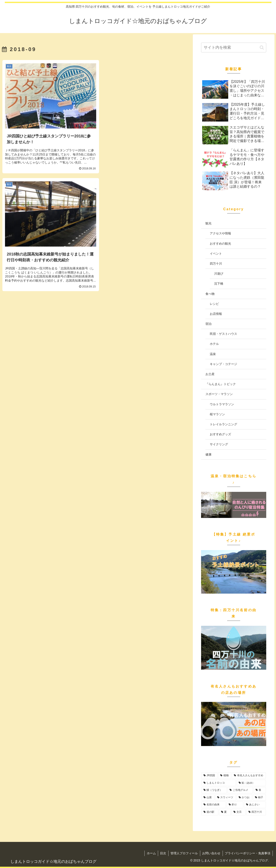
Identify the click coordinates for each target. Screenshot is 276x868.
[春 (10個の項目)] (260, 790)
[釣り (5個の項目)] (235, 805)
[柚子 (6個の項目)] (259, 798)
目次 (162, 853)
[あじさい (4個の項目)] (255, 805)
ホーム (150, 853)
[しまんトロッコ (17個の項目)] (219, 783)
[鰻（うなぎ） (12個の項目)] (214, 790)
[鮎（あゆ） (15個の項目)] (251, 783)
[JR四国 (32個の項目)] (210, 776)
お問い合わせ (211, 853)
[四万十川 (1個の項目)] (256, 812)
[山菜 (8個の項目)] (208, 798)
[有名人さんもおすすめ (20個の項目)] (249, 776)
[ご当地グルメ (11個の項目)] (240, 790)
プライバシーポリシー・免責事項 (248, 853)
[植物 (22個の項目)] (225, 776)
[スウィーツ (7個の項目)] (226, 798)
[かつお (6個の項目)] (244, 798)
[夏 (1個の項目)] (225, 812)
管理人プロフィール (184, 853)
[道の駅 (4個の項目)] (210, 812)
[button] (262, 48)
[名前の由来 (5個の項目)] (214, 805)
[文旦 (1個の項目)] (239, 812)
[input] (234, 48)
